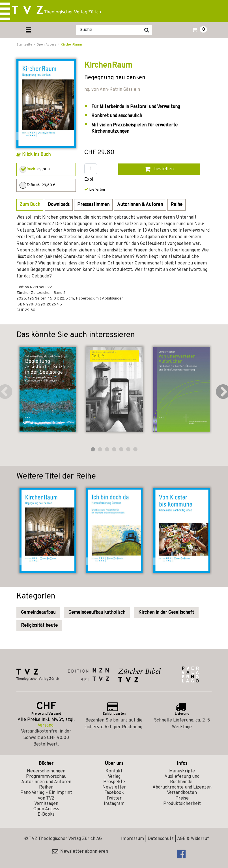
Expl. (89, 180)
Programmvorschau (46, 777)
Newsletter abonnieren (80, 852)
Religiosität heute (39, 626)
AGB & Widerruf (193, 839)
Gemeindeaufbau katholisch (97, 613)
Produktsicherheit (182, 804)
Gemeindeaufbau (38, 613)
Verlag (114, 777)
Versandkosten (182, 793)
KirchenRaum (71, 45)
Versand (46, 725)
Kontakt (114, 771)
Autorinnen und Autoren (46, 782)
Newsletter (114, 787)
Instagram (114, 804)
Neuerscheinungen (46, 771)
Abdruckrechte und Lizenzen (182, 787)
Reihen (46, 787)
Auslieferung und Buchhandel (182, 779)
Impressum (133, 839)
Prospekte (114, 782)
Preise (182, 798)
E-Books (46, 815)
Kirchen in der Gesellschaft (166, 613)
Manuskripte (182, 771)
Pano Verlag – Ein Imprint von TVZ (46, 795)
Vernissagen (46, 804)
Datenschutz (161, 839)
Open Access (46, 809)
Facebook (114, 793)
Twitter (114, 798)
